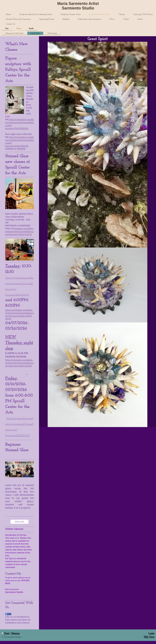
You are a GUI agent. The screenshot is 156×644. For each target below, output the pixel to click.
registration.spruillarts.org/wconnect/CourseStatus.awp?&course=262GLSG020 (19, 231)
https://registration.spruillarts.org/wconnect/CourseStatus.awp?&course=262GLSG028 (19, 363)
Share (8, 614)
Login (151, 633)
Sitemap (15, 633)
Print (6, 633)
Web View (149, 637)
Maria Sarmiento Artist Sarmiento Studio (78, 6)
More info (19, 522)
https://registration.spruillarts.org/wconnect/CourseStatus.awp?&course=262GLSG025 (19, 313)
